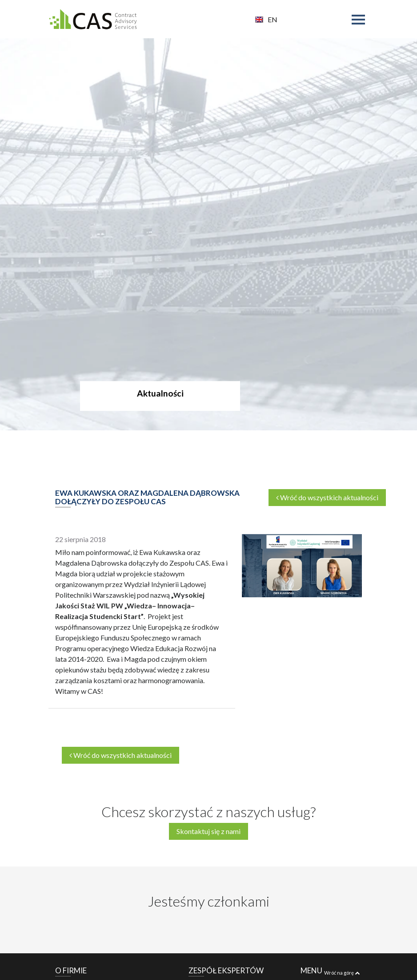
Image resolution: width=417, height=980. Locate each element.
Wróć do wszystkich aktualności (327, 497)
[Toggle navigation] (360, 20)
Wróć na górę (342, 973)
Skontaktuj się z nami (208, 831)
